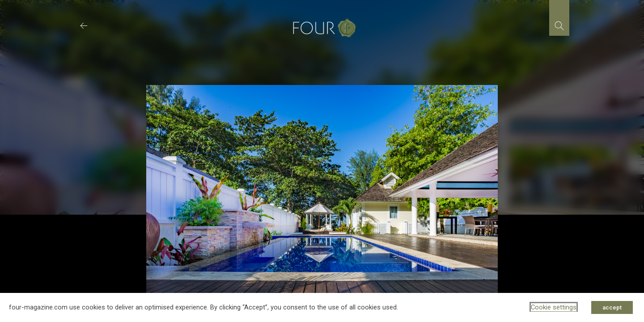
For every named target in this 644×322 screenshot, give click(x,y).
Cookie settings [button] (554, 307)
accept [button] (612, 307)
